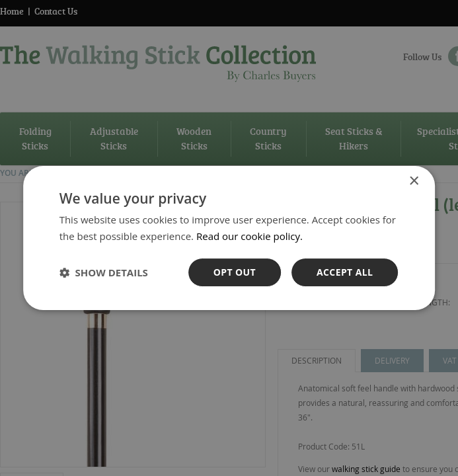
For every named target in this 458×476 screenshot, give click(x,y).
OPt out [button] (235, 272)
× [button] (413, 181)
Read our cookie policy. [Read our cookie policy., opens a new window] (249, 236)
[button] (104, 272)
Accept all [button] (345, 272)
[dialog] (229, 238)
